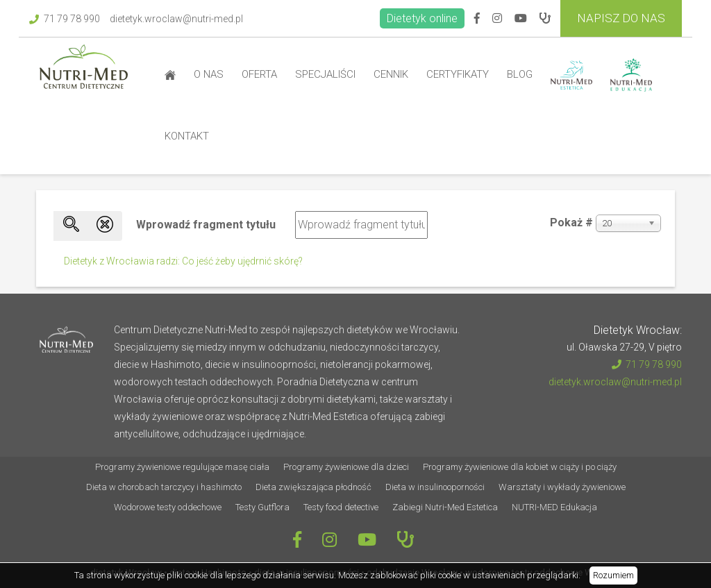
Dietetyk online (422, 18)
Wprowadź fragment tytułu (207, 225)
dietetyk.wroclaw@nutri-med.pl (176, 19)
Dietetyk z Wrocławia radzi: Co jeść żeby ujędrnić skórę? (183, 261)
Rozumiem (613, 575)
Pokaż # (571, 222)
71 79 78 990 (65, 19)
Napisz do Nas (621, 18)
